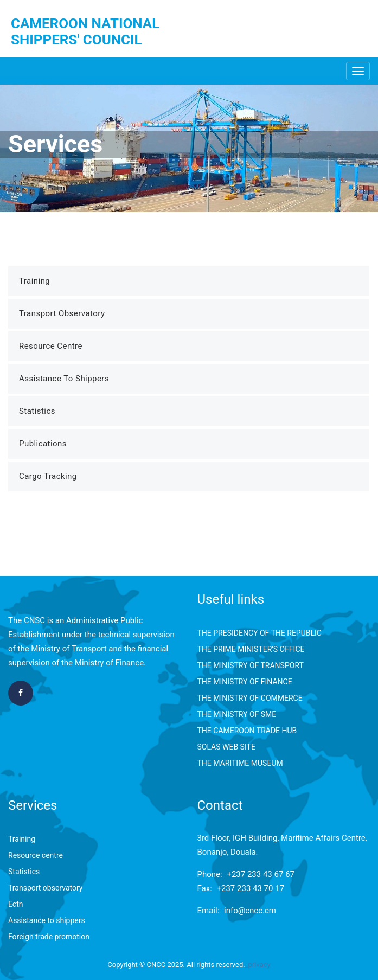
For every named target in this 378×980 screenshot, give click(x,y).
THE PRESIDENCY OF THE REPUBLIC (260, 633)
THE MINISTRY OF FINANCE (245, 682)
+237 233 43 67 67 (261, 874)
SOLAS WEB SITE (226, 747)
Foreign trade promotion (49, 937)
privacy (260, 965)
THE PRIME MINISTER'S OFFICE (251, 649)
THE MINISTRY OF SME (237, 714)
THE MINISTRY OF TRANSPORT (251, 665)
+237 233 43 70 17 (251, 888)
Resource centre (36, 855)
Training (34, 281)
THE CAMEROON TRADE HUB (247, 731)
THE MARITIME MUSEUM (240, 763)
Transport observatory (45, 888)
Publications (43, 444)
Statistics (37, 411)
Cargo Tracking (48, 476)
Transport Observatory (62, 313)
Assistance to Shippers (64, 379)
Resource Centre (51, 346)
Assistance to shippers (47, 920)
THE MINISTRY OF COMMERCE (250, 698)
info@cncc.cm (250, 911)
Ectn (15, 904)
